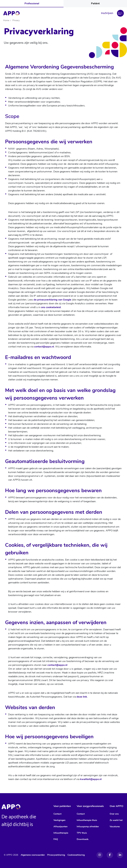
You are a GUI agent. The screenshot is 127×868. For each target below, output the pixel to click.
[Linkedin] (120, 855)
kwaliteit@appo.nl (91, 779)
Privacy (16, 20)
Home (6, 20)
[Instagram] (100, 855)
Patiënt (95, 3)
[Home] (11, 13)
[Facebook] (110, 855)
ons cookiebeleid (51, 307)
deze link (82, 697)
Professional (32, 3)
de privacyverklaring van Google (52, 300)
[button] (120, 13)
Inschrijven (107, 13)
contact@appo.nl (44, 347)
